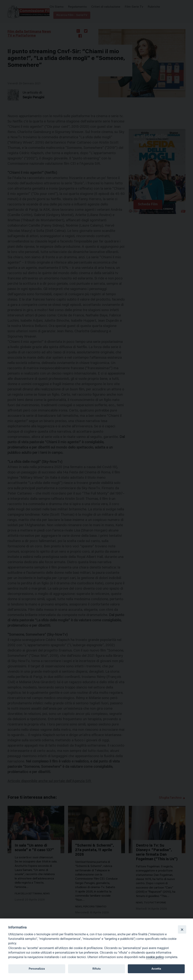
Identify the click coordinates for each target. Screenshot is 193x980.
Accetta (156, 969)
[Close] (182, 929)
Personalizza (37, 969)
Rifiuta (96, 969)
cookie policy (155, 957)
